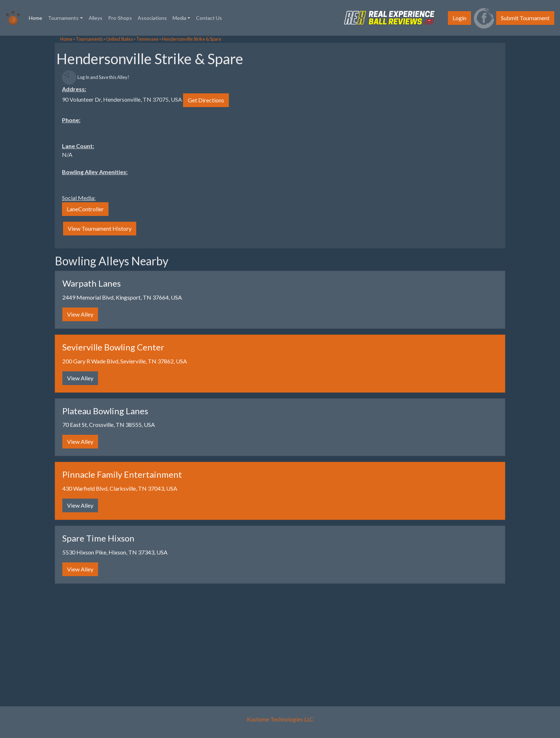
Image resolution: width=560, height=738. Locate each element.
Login (459, 18)
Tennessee (147, 39)
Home (37, 17)
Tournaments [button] (63, 18)
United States (120, 39)
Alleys (95, 18)
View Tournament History (100, 228)
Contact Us (209, 18)
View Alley (80, 314)
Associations (152, 18)
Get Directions (206, 100)
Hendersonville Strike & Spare (192, 39)
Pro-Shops (120, 18)
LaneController (85, 209)
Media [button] (179, 18)
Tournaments (89, 39)
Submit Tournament (525, 18)
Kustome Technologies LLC (280, 719)
